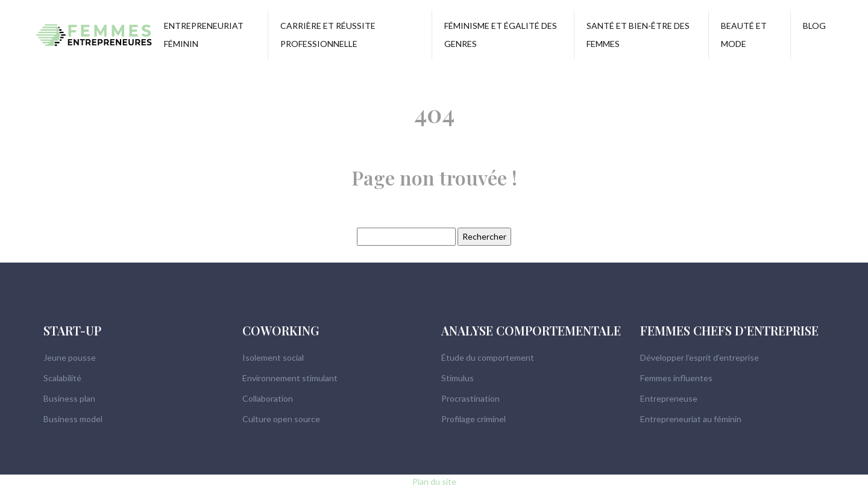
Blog (814, 26)
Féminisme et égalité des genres (501, 35)
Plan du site (434, 481)
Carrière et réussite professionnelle (328, 35)
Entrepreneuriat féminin (204, 35)
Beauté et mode (744, 35)
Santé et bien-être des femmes (638, 35)
